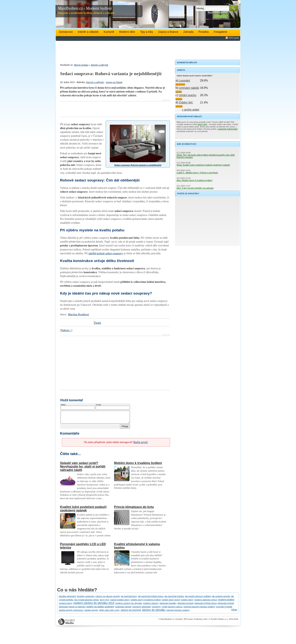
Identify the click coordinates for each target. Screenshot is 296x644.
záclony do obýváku (154, 612)
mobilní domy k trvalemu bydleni (146, 602)
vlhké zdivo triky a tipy (109, 612)
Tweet (97, 323)
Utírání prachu (187, 95)
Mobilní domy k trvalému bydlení (138, 465)
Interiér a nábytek (88, 32)
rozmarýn (156, 609)
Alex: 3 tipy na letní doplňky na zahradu (195, 188)
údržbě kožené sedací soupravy (106, 253)
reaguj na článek (114, 82)
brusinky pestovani (86, 599)
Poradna (203, 32)
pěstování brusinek (185, 606)
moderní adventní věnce (206, 602)
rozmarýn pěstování (142, 609)
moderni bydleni (226, 602)
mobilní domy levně (171, 602)
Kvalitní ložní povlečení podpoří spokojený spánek (83, 511)
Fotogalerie (220, 32)
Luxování (184, 81)
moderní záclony (151, 605)
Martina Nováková (78, 314)
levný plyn (203, 124)
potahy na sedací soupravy (100, 609)
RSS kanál (234, 38)
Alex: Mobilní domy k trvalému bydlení (194, 180)
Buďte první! (141, 444)
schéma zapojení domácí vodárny (199, 609)
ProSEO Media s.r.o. (220, 621)
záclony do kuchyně (131, 612)
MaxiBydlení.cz (167, 621)
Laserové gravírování (228, 129)
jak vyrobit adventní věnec (87, 602)
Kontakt (179, 621)
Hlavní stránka (81, 65)
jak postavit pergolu (221, 599)
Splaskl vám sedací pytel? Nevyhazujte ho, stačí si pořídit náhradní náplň (83, 469)
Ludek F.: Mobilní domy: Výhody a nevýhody (197, 173)
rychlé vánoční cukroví (172, 609)
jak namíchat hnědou (174, 599)
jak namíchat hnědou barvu (151, 599)
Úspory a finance (168, 32)
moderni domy (66, 605)
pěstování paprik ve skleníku (72, 609)
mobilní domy (187, 602)
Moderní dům (127, 32)
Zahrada (188, 32)
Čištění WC (186, 102)
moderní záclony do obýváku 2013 (94, 605)
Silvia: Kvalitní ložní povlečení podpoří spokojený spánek (203, 165)
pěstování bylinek (226, 605)
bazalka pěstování (67, 599)
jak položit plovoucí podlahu (198, 599)
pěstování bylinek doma (206, 605)
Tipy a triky (147, 32)
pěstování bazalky (168, 605)
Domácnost (66, 32)
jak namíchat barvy (129, 599)
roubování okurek (123, 609)
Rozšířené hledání (218, 13)
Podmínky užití (201, 621)
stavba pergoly (91, 612)
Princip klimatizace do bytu (134, 509)
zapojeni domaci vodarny (178, 612)
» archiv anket (191, 110)
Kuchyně (109, 32)
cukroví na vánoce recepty (108, 599)
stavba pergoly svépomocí (71, 612)
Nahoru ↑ (66, 330)
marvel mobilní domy (120, 602)
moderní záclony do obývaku (129, 605)
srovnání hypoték (224, 609)
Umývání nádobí (189, 88)
